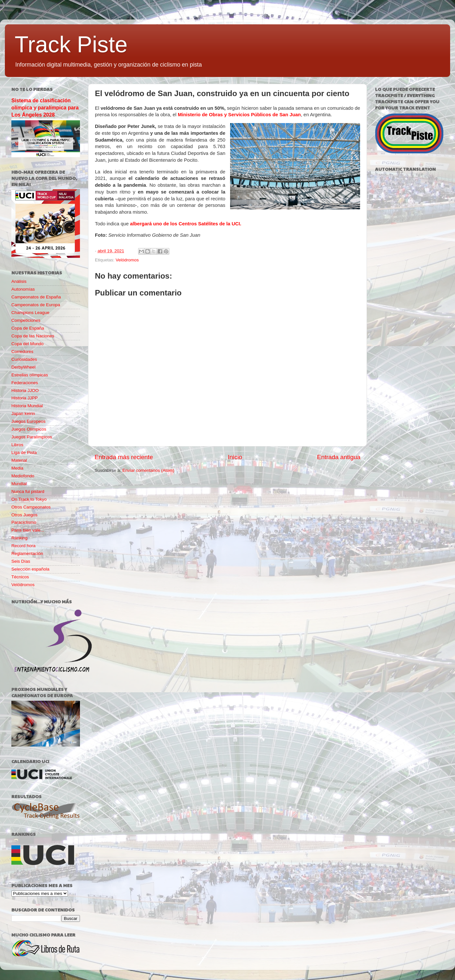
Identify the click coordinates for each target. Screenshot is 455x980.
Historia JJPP (25, 398)
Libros (17, 445)
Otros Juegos (24, 515)
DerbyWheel (23, 367)
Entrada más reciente (124, 457)
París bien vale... (28, 530)
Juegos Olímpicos (29, 429)
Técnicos (20, 577)
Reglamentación (27, 553)
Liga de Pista (24, 452)
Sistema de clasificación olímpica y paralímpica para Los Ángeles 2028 (45, 108)
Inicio (235, 457)
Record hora (23, 546)
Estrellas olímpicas (30, 375)
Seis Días (21, 561)
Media (17, 468)
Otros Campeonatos (31, 507)
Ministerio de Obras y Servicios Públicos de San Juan (239, 115)
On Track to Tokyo (29, 499)
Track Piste (71, 44)
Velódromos (127, 260)
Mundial (19, 484)
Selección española (30, 569)
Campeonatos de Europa (36, 305)
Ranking (19, 538)
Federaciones (25, 383)
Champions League (30, 313)
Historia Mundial (27, 406)
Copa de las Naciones (33, 336)
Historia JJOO (25, 390)
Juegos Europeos (28, 421)
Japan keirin (23, 414)
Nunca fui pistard (28, 491)
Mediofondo (23, 476)
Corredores (22, 352)
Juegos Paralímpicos (32, 437)
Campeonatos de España (36, 297)
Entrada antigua (339, 457)
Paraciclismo (24, 522)
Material (19, 460)
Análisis (19, 281)
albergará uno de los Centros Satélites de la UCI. (186, 224)
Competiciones (26, 320)
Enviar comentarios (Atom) (149, 470)
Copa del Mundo (27, 344)
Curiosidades (24, 359)
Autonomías (23, 289)
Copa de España (28, 328)
